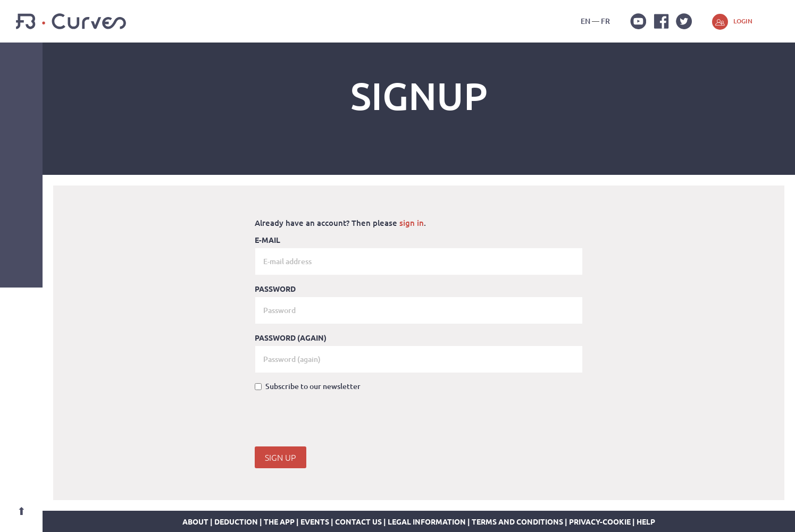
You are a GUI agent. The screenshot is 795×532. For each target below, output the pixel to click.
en (585, 21)
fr (605, 21)
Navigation (21, 64)
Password (275, 289)
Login (743, 21)
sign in (412, 223)
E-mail (267, 240)
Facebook (661, 21)
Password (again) (291, 337)
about (195, 521)
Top (21, 511)
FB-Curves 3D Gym (71, 21)
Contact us (358, 521)
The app (279, 521)
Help (646, 521)
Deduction (236, 521)
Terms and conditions (517, 521)
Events (315, 521)
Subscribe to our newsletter (308, 386)
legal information (427, 521)
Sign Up (280, 457)
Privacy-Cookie (600, 521)
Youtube (638, 21)
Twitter (684, 21)
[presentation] (336, 420)
